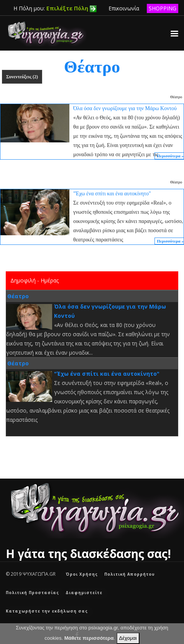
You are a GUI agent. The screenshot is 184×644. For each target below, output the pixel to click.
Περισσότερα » (170, 156)
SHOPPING (163, 8)
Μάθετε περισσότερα (89, 638)
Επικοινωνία (124, 8)
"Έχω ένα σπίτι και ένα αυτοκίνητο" (107, 374)
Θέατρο (176, 97)
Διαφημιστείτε (84, 593)
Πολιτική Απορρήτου (130, 574)
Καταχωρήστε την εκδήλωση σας (47, 611)
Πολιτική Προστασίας (32, 593)
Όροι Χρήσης (82, 574)
